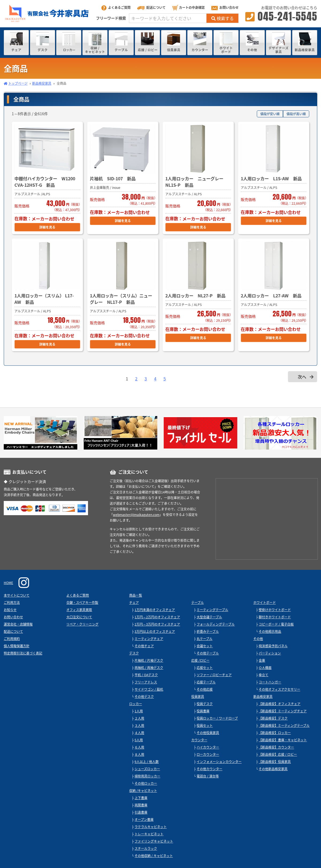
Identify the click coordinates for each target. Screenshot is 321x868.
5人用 (139, 740)
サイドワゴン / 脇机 (149, 689)
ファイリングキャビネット (154, 841)
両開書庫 (141, 805)
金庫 (262, 660)
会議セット (205, 646)
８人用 (139, 754)
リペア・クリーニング (82, 624)
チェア (134, 603)
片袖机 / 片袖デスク (149, 660)
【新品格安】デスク (273, 718)
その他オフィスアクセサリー (279, 689)
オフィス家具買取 (79, 610)
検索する (223, 18)
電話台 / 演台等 (208, 776)
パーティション (270, 653)
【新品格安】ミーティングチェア (283, 711)
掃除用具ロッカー (147, 776)
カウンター (199, 740)
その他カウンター (209, 769)
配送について (151, 8)
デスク (134, 653)
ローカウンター (208, 754)
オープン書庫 (144, 820)
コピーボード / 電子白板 (276, 624)
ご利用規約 (12, 639)
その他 (258, 639)
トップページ (18, 83)
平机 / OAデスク (146, 675)
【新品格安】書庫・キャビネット (283, 740)
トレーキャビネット (149, 834)
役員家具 (198, 697)
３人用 (139, 725)
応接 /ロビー (200, 660)
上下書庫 (141, 798)
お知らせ (10, 610)
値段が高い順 (296, 114)
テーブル (198, 603)
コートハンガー (270, 682)
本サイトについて (17, 595)
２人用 (139, 718)
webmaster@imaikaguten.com (136, 515)
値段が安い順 (270, 114)
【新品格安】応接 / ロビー (278, 754)
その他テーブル (208, 653)
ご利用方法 (12, 603)
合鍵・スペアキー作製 (82, 603)
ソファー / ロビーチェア (214, 675)
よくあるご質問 (116, 8)
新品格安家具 (42, 83)
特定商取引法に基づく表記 (23, 653)
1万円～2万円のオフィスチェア (157, 617)
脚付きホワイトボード (275, 617)
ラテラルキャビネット (151, 827)
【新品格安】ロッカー (275, 733)
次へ (302, 377)
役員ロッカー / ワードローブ (217, 718)
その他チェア (144, 646)
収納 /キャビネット (143, 791)
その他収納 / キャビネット (154, 856)
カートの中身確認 (188, 8)
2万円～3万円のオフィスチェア (157, 624)
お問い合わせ (225, 8)
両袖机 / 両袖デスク (149, 668)
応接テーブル (206, 682)
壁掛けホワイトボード (275, 610)
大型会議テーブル (209, 617)
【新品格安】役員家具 (275, 762)
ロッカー (136, 704)
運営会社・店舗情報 (18, 624)
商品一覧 (136, 595)
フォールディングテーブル (216, 624)
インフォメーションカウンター (219, 762)
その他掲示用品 (270, 631)
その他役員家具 (208, 733)
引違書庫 (141, 812)
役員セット (205, 725)
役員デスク (205, 704)
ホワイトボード (265, 603)
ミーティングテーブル (212, 610)
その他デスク (144, 697)
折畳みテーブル (208, 631)
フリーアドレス (146, 682)
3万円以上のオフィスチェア (155, 631)
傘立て (263, 675)
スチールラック (146, 848)
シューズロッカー (147, 769)
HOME (8, 583)
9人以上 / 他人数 (147, 762)
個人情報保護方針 (17, 646)
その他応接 (205, 689)
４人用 (139, 733)
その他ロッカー (146, 783)
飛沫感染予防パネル (273, 646)
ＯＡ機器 (265, 668)
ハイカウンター (208, 747)
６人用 (139, 747)
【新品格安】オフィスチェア (280, 704)
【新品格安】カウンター (276, 747)
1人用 (139, 711)
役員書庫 (203, 711)
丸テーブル (205, 639)
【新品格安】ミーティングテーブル (284, 725)
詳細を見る (47, 227)
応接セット (205, 668)
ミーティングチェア (149, 639)
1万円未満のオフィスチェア (155, 610)
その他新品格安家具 (273, 769)
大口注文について (79, 617)
